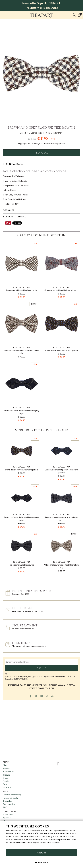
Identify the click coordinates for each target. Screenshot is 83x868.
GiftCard (7, 788)
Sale (5, 784)
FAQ (5, 807)
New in (6, 781)
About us (7, 818)
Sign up (41, 668)
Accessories (8, 772)
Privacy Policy (22, 677)
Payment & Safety (10, 798)
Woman (7, 769)
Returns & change (15, 217)
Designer (9, 210)
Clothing (7, 775)
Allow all (41, 852)
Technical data (13, 164)
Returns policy (9, 804)
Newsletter (8, 815)
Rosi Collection (43, 133)
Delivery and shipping (12, 795)
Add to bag (41, 153)
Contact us (8, 801)
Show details (42, 863)
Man (5, 765)
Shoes (6, 778)
